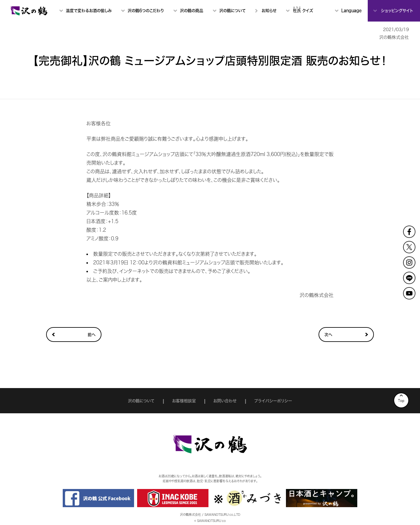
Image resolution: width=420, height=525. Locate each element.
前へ (92, 335)
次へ (328, 335)
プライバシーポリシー (273, 401)
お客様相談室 (184, 401)
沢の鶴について (141, 401)
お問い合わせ (225, 401)
